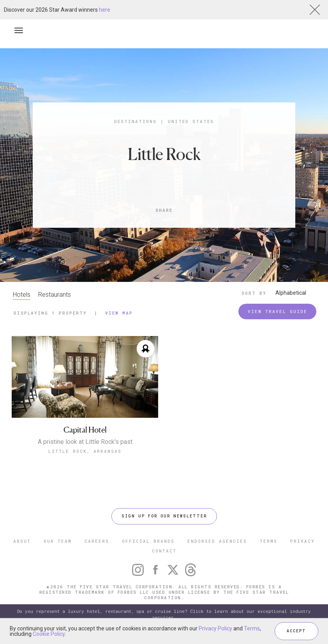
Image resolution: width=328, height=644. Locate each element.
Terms (252, 628)
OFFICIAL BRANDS (148, 541)
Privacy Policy (215, 628)
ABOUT (22, 541)
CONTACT (164, 551)
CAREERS (97, 541)
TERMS (269, 541)
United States (191, 121)
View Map (119, 313)
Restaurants (55, 295)
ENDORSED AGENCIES (217, 541)
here (105, 10)
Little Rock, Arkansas (85, 451)
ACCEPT (296, 631)
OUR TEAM (58, 541)
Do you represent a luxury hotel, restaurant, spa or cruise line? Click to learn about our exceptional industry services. (164, 614)
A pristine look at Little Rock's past (85, 442)
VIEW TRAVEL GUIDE (278, 311)
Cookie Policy (49, 634)
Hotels (22, 295)
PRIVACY (302, 541)
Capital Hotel (85, 430)
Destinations (135, 121)
